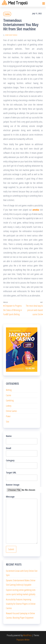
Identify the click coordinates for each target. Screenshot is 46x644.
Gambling (10, 400)
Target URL (22, 476)
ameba (36, 210)
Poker (8, 416)
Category (22, 464)
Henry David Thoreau (11, 35)
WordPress (27, 635)
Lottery (9, 406)
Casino (7, 14)
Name (22, 439)
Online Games (11, 411)
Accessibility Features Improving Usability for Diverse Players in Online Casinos (21, 604)
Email (22, 451)
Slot (7, 421)
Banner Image (22, 488)
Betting (9, 390)
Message (22, 519)
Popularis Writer (23, 640)
